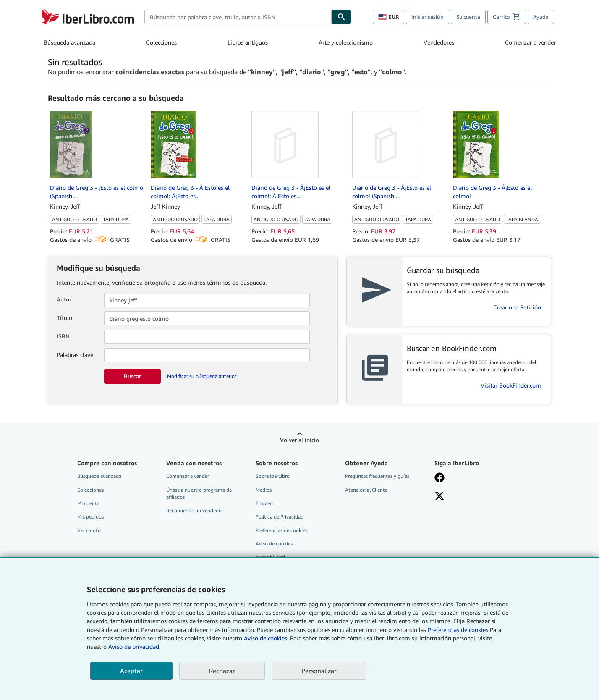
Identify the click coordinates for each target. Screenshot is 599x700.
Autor (64, 299)
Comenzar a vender (530, 42)
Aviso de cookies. (266, 638)
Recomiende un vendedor (195, 510)
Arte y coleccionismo (346, 42)
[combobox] (238, 17)
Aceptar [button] (131, 671)
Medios (264, 490)
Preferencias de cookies (458, 630)
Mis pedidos (90, 517)
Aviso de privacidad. (134, 646)
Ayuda (541, 17)
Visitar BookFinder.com (511, 385)
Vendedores (439, 42)
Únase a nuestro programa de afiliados (199, 493)
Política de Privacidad (280, 517)
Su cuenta (468, 17)
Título (64, 318)
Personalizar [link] (319, 671)
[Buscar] (341, 17)
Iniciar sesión (428, 17)
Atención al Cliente (366, 490)
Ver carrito (89, 530)
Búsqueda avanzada (69, 42)
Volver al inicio (299, 440)
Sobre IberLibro (273, 476)
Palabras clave (75, 355)
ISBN (63, 336)
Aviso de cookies (274, 544)
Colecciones (161, 42)
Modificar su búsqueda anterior (202, 376)
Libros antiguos (248, 42)
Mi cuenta (88, 503)
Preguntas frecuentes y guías (377, 476)
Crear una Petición (517, 307)
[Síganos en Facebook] (473, 478)
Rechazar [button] (222, 671)
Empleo (264, 503)
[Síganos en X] (473, 497)
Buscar (132, 376)
